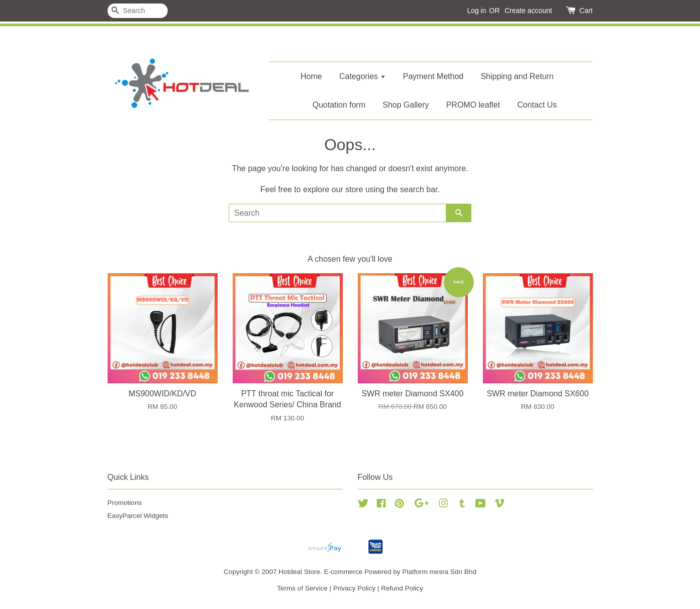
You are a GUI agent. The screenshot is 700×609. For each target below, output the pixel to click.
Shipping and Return (517, 76)
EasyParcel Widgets (138, 516)
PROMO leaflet (473, 105)
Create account (528, 11)
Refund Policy (402, 588)
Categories (363, 76)
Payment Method (433, 76)
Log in (476, 11)
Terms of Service (302, 588)
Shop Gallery (406, 105)
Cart (586, 11)
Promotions (125, 503)
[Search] (138, 11)
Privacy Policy (355, 588)
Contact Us (537, 105)
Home (311, 76)
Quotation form (339, 105)
